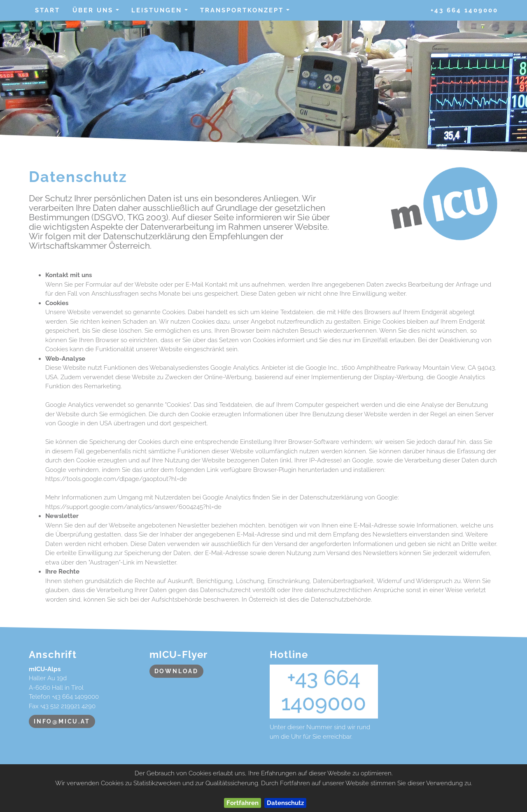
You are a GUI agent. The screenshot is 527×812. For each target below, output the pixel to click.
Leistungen (162, 13)
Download (176, 671)
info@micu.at (62, 721)
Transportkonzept (248, 13)
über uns (99, 13)
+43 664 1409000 (464, 10)
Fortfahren (243, 803)
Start (48, 10)
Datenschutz (285, 803)
